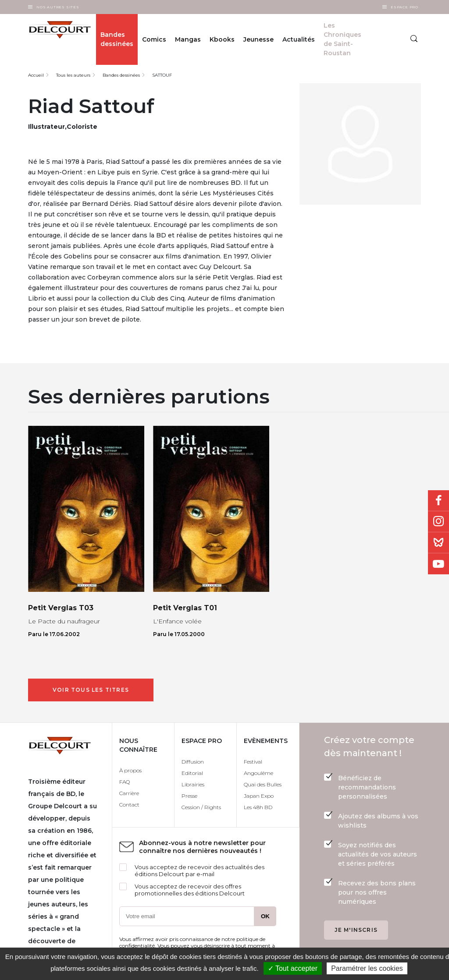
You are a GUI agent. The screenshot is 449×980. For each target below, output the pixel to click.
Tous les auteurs (73, 75)
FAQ (125, 782)
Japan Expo (259, 796)
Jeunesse (258, 39)
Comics (154, 39)
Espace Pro (404, 7)
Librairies (193, 784)
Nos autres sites (58, 7)
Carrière (129, 793)
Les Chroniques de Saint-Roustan (342, 39)
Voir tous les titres (91, 690)
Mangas (188, 39)
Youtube (438, 564)
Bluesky (438, 543)
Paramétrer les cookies (367, 968)
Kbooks (222, 39)
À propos (130, 770)
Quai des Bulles (263, 784)
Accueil (36, 75)
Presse (189, 796)
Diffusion (193, 762)
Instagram (438, 522)
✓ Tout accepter (293, 968)
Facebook (438, 501)
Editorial (192, 773)
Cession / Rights (201, 807)
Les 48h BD (258, 807)
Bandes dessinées (117, 39)
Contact (129, 805)
